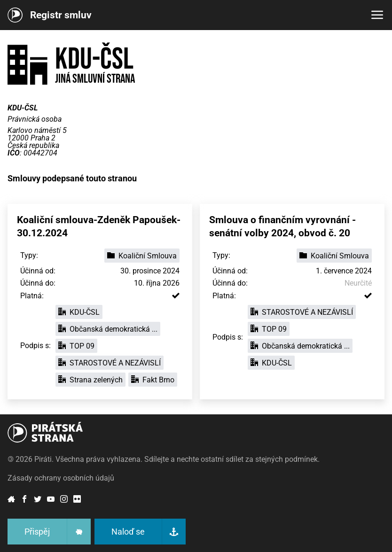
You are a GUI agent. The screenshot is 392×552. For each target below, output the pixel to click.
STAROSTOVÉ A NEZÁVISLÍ (110, 363)
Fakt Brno (153, 380)
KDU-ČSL (79, 312)
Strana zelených (90, 380)
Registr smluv (61, 15)
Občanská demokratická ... (108, 329)
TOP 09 (76, 346)
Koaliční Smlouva (142, 256)
